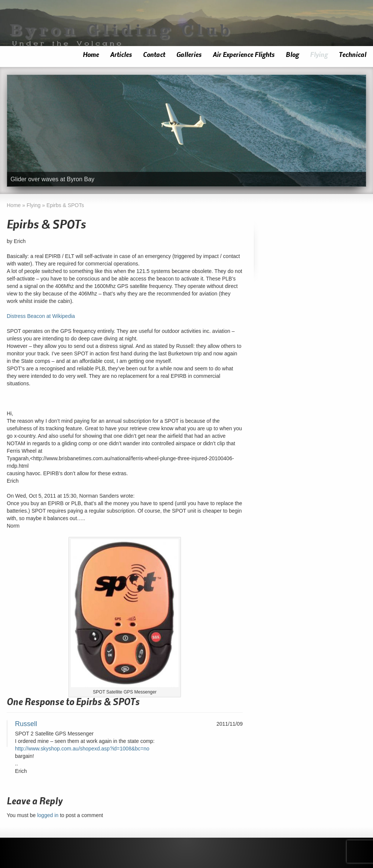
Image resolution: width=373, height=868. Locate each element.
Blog (292, 55)
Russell (26, 724)
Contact (154, 55)
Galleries (189, 55)
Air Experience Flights (244, 55)
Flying (319, 55)
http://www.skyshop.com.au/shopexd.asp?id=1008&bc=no (82, 749)
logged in (48, 815)
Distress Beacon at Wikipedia (41, 316)
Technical (353, 55)
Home (91, 55)
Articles (121, 55)
